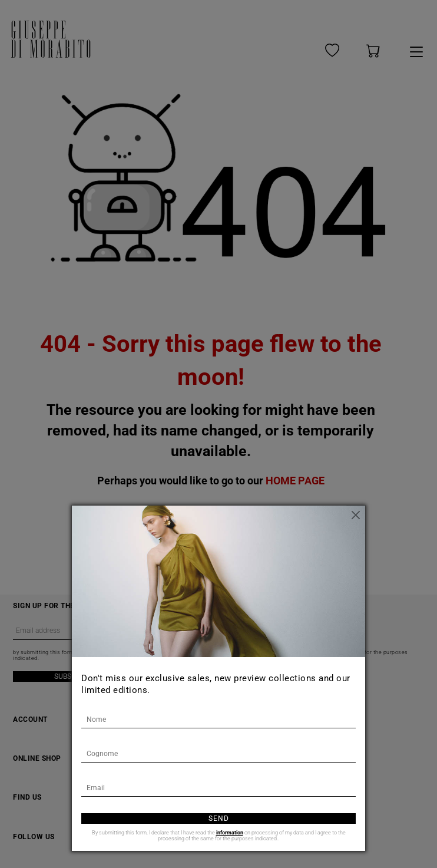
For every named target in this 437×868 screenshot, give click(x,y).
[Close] (356, 514)
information (230, 833)
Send (219, 819)
